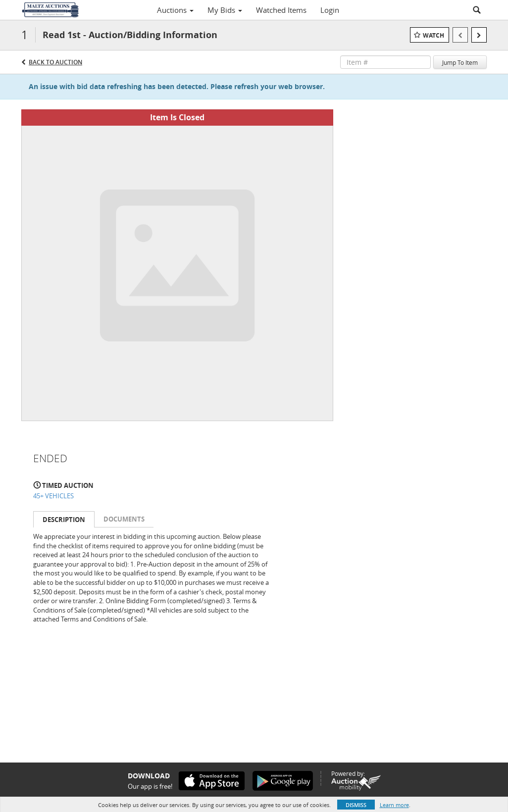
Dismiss (356, 805)
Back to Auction (55, 62)
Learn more (394, 805)
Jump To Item (460, 62)
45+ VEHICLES (53, 496)
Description (64, 520)
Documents (124, 519)
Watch (433, 35)
